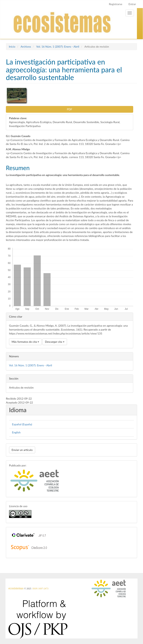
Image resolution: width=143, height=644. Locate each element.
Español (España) (22, 424)
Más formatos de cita (25, 342)
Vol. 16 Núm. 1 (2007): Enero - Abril (58, 47)
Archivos (26, 47)
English (16, 432)
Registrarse (115, 4)
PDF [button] (70, 109)
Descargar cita (55, 342)
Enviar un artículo (22, 450)
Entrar (132, 4)
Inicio (12, 47)
